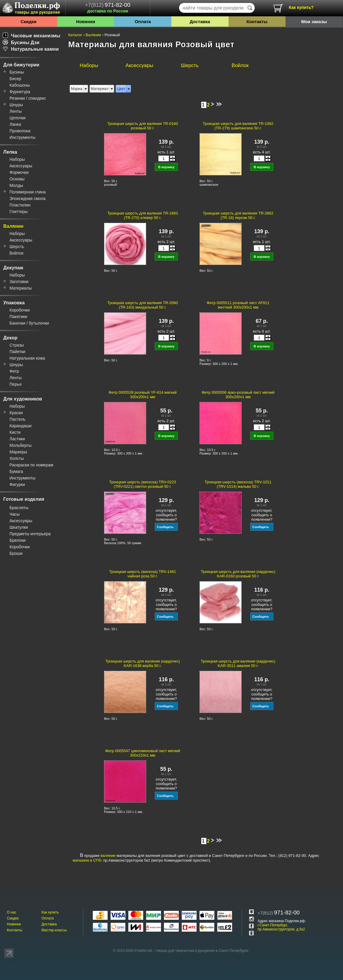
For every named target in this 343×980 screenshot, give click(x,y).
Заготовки (19, 282)
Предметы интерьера (30, 534)
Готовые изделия (24, 499)
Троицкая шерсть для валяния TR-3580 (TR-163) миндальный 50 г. (143, 305)
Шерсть (17, 247)
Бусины (17, 72)
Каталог (75, 35)
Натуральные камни (31, 49)
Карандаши (20, 426)
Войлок (16, 253)
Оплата (143, 22)
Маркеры (18, 452)
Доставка (200, 22)
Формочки (19, 172)
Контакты (257, 22)
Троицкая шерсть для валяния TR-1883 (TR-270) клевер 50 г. (143, 215)
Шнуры (16, 105)
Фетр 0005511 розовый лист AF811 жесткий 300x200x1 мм (238, 305)
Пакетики (18, 317)
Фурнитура (20, 92)
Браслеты (19, 508)
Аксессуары (21, 166)
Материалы (21, 288)
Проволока (20, 131)
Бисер (15, 79)
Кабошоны (20, 85)
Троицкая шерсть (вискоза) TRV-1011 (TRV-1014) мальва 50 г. (238, 484)
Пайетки (17, 352)
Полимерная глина (28, 192)
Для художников (23, 399)
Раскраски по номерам (31, 465)
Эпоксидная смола (28, 198)
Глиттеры (19, 212)
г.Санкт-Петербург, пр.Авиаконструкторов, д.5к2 (281, 927)
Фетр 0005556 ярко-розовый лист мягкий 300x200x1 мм (238, 395)
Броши (16, 553)
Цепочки (17, 118)
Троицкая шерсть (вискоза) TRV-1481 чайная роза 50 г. (142, 574)
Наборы (17, 159)
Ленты (16, 111)
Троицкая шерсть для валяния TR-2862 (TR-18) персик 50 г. (238, 215)
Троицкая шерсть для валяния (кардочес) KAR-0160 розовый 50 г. (238, 574)
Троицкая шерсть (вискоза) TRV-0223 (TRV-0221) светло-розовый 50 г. (142, 484)
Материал (100, 89)
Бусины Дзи (21, 43)
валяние (108, 856)
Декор (10, 338)
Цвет (121, 89)
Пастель (17, 419)
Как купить (50, 912)
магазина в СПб (87, 860)
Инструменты (22, 137)
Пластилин (20, 205)
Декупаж (13, 268)
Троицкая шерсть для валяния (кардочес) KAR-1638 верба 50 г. (142, 663)
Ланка (15, 124)
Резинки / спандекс (28, 98)
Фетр (14, 371)
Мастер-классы (54, 930)
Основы (17, 179)
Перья (16, 384)
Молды (16, 185)
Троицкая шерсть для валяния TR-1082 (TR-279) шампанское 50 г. (238, 126)
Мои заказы (314, 22)
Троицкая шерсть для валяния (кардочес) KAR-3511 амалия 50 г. (238, 663)
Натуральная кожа (27, 358)
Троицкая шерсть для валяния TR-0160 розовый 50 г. (143, 126)
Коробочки (20, 310)
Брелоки (17, 540)
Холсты (17, 458)
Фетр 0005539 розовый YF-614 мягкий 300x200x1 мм (142, 395)
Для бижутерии (21, 65)
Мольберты (20, 445)
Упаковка (14, 303)
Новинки (86, 22)
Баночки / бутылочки (29, 323)
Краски (16, 413)
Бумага (16, 471)
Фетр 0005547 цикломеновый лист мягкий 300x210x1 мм (143, 753)
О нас (12, 912)
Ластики (17, 439)
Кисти (15, 432)
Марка (77, 89)
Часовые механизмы (32, 36)
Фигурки (17, 485)
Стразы (17, 345)
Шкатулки (19, 527)
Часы (15, 514)
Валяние (13, 226)
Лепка (10, 152)
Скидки (28, 22)
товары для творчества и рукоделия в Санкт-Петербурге (202, 951)
